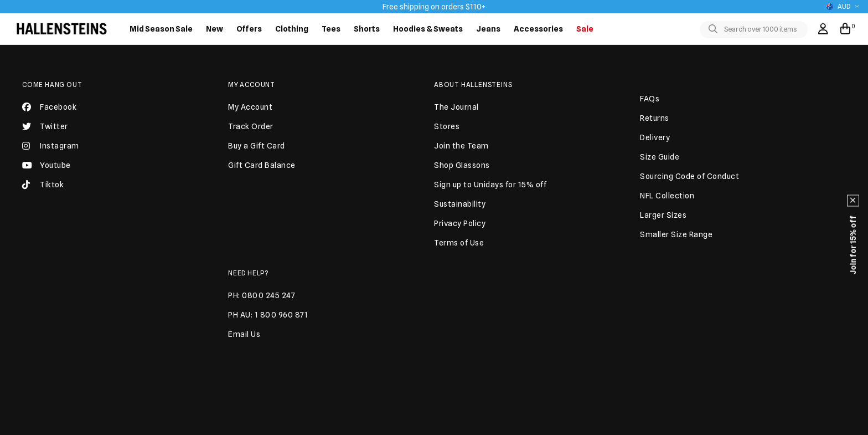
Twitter (45, 131)
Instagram (51, 150)
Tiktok (43, 189)
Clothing (292, 29)
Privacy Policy (547, 425)
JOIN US (541, 341)
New (215, 29)
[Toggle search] (715, 29)
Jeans (488, 29)
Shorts (367, 29)
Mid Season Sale (161, 29)
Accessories (538, 29)
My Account (252, 85)
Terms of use (495, 425)
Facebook (49, 111)
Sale (585, 29)
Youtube (46, 170)
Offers (249, 29)
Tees (331, 29)
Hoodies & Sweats (428, 29)
